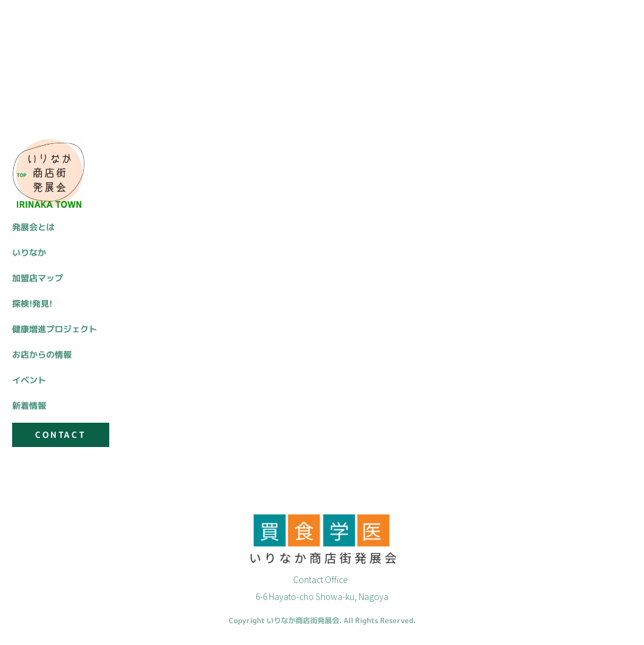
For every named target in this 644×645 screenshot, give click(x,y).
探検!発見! (32, 303)
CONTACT (61, 435)
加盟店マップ (38, 278)
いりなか (29, 252)
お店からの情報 (42, 354)
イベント (29, 380)
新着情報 (29, 405)
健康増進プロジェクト (55, 329)
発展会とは (33, 227)
